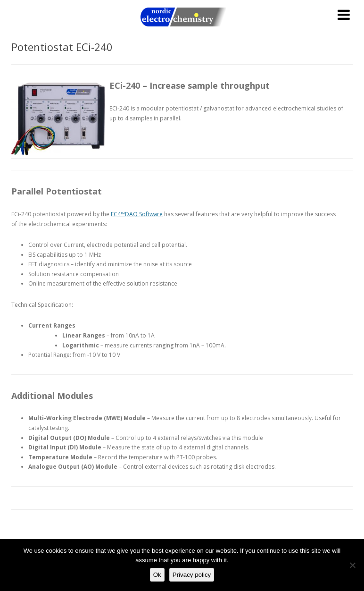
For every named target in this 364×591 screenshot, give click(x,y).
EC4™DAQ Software (137, 214)
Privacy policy (192, 575)
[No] (352, 565)
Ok (157, 575)
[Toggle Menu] (344, 15)
